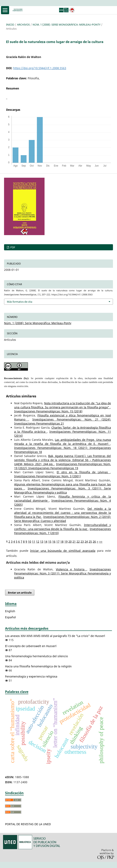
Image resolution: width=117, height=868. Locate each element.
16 (54, 542)
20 (70, 542)
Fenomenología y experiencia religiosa (31, 676)
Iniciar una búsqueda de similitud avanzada (63, 551)
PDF (12, 247)
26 (94, 542)
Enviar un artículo (20, 593)
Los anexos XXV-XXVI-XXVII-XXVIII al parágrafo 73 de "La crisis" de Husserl (55, 636)
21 (74, 542)
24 (86, 542)
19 (66, 542)
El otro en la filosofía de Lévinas (83, 472)
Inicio (10, 25)
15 (50, 542)
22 (78, 542)
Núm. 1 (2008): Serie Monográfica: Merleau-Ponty (66, 25)
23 (82, 542)
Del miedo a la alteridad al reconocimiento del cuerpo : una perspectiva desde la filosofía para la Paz (63, 513)
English (10, 611)
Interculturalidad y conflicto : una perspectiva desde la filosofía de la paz (63, 527)
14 (46, 542)
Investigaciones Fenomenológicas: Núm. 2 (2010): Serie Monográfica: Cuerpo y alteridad (63, 519)
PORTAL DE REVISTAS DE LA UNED (28, 824)
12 (38, 542)
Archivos (23, 25)
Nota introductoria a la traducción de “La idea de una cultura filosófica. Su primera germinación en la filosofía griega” (63, 405)
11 (34, 542)
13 (42, 542)
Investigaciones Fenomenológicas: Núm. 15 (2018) (48, 411)
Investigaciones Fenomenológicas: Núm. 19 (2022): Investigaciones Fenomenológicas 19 (63, 466)
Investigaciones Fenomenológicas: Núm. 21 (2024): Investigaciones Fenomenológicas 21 (63, 421)
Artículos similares (21, 396)
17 (58, 542)
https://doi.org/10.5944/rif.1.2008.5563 (40, 68)
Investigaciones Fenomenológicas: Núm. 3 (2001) (47, 476)
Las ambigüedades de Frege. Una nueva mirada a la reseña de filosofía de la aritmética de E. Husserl (63, 442)
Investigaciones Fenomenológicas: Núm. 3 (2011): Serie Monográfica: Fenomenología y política (63, 490)
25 (90, 542)
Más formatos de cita (20, 302)
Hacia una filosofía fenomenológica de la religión (38, 666)
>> (101, 542)
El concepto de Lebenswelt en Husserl (31, 646)
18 (62, 542)
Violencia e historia (71, 569)
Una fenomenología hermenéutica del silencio (36, 656)
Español (10, 617)
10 (30, 542)
